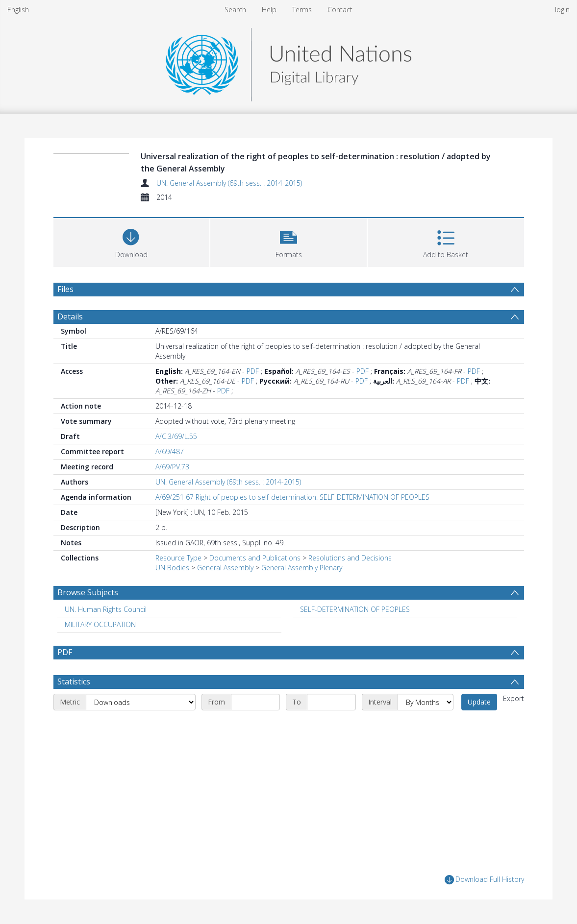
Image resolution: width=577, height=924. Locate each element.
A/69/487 (170, 451)
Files (65, 289)
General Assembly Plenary (302, 568)
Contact (340, 10)
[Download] (132, 241)
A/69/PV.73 (172, 467)
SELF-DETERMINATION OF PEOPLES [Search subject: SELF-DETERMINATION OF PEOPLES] (355, 609)
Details (70, 316)
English (18, 10)
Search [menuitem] (235, 10)
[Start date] (255, 702)
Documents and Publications (255, 558)
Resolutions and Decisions (350, 558)
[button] (288, 241)
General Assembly (225, 568)
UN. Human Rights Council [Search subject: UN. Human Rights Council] (106, 609)
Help (269, 10)
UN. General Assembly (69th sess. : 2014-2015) (229, 183)
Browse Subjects (88, 592)
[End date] (331, 702)
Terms (302, 10)
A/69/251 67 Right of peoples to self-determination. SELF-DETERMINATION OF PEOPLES (292, 497)
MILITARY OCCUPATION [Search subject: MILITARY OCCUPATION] (100, 624)
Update (479, 702)
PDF (253, 371)
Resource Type (178, 558)
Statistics (74, 681)
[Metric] (141, 702)
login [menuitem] (562, 10)
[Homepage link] (288, 62)
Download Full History (484, 880)
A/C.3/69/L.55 (176, 436)
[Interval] (426, 702)
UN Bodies (172, 568)
